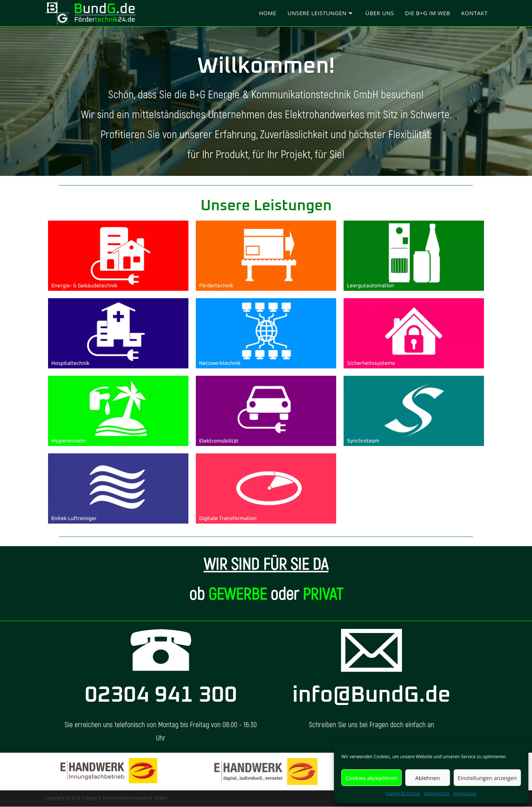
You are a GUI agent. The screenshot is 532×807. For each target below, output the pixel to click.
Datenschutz (437, 794)
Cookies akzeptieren (371, 778)
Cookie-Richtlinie (403, 794)
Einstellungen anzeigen (487, 778)
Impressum (465, 794)
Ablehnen (428, 778)
